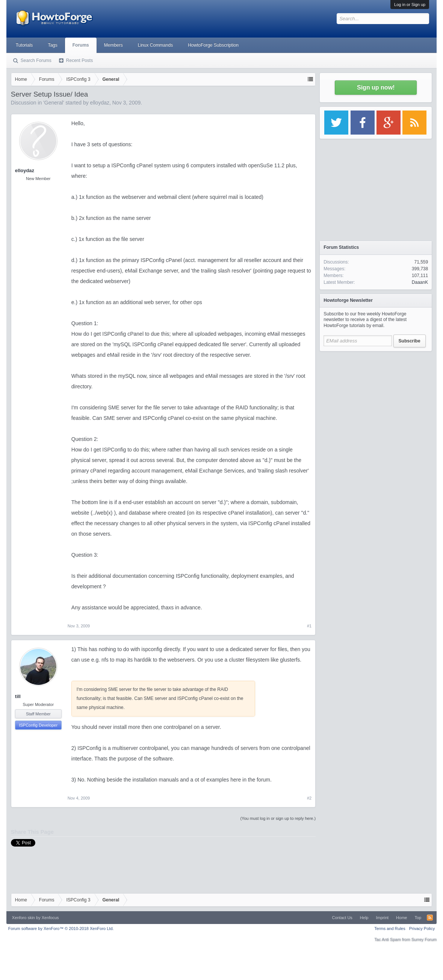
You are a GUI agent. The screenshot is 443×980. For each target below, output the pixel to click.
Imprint (382, 918)
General (54, 103)
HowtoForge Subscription (213, 45)
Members (113, 45)
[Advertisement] (376, 402)
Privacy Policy (422, 929)
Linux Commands (155, 45)
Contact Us (342, 918)
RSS (430, 918)
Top (418, 918)
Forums (81, 45)
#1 (309, 626)
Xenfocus (50, 918)
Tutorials (24, 45)
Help (364, 918)
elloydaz (100, 103)
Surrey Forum (424, 939)
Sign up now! (376, 87)
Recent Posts (79, 61)
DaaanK (420, 282)
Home (401, 918)
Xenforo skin (23, 918)
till (18, 696)
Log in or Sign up (410, 5)
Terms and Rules (390, 929)
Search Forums (36, 61)
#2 (309, 798)
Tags (52, 45)
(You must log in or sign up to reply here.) (278, 818)
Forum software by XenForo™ (61, 929)
